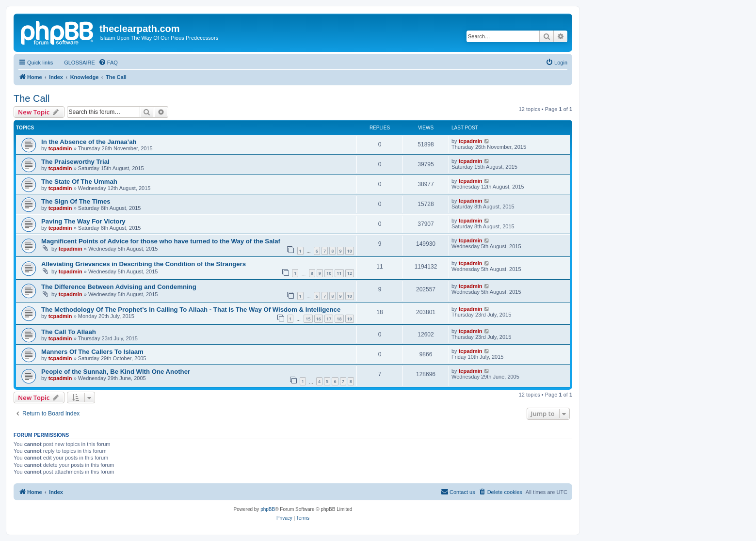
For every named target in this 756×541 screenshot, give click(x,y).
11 (339, 273)
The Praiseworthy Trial (75, 162)
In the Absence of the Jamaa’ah (89, 142)
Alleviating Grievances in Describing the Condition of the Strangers (144, 264)
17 (329, 319)
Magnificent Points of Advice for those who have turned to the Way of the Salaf (161, 241)
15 (308, 319)
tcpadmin (60, 148)
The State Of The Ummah (79, 182)
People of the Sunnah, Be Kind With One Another (116, 372)
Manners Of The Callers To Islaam (92, 352)
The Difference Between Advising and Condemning (119, 287)
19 (350, 319)
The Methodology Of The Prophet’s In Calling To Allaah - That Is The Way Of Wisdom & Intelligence (191, 310)
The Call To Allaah (69, 332)
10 (350, 251)
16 (319, 319)
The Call (32, 98)
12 (350, 273)
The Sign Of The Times (76, 201)
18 (339, 319)
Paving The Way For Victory (83, 221)
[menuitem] (75, 63)
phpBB (268, 509)
